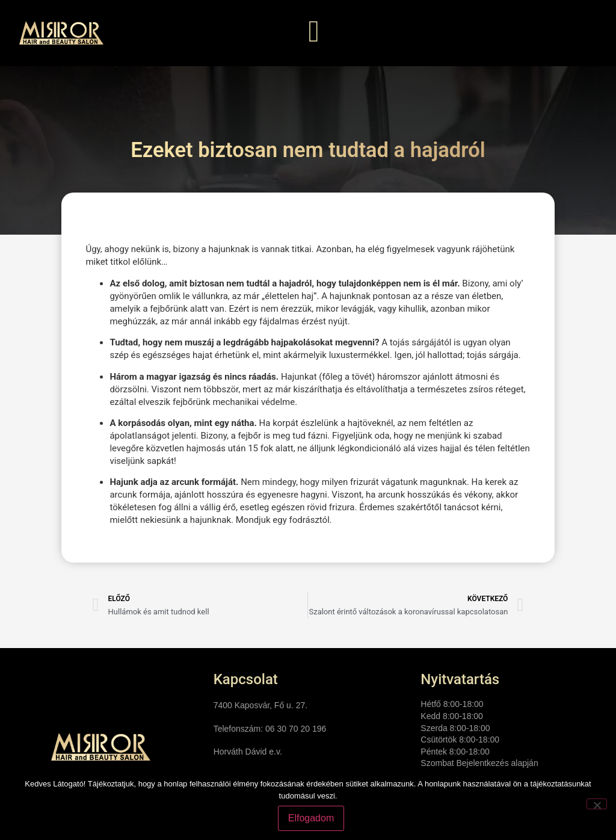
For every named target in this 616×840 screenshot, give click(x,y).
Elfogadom (311, 818)
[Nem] (597, 804)
